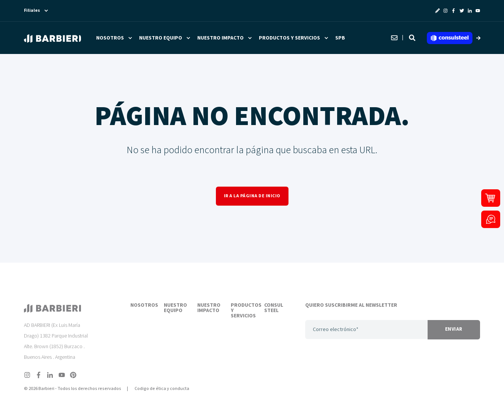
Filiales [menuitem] (32, 11)
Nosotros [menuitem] (110, 38)
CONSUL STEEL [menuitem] (274, 308)
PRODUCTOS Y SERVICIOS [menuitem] (243, 311)
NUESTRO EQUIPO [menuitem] (175, 308)
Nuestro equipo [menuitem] (161, 38)
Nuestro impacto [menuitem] (220, 38)
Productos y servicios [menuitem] (289, 38)
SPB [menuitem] (340, 38)
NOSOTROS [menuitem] (143, 306)
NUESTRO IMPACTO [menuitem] (209, 308)
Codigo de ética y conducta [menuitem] (162, 389)
